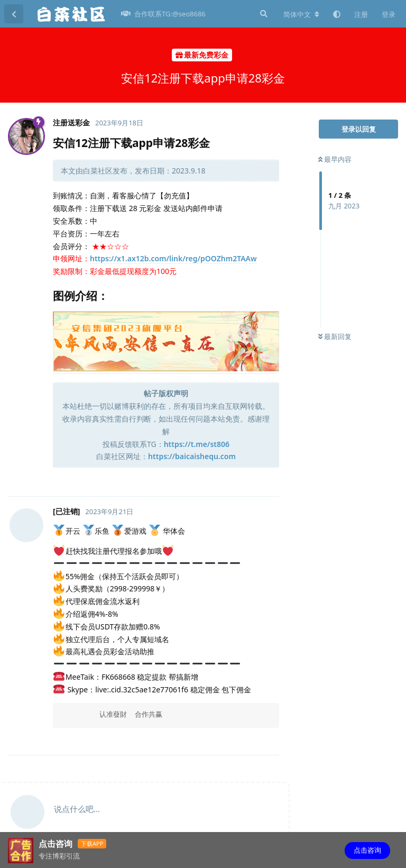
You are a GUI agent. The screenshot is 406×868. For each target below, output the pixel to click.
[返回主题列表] (14, 14)
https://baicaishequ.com (192, 456)
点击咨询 (367, 850)
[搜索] (263, 14)
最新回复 (335, 336)
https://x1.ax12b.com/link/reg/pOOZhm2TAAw (173, 258)
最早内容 (335, 159)
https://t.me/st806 (197, 444)
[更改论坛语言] (301, 14)
